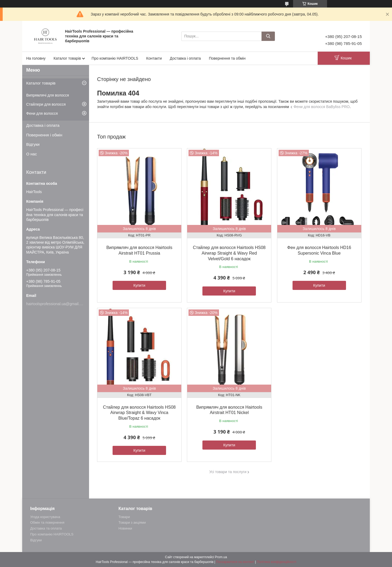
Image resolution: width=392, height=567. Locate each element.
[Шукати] (268, 36)
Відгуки (33, 144)
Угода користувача (45, 517)
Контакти (154, 58)
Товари (124, 517)
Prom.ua (221, 557)
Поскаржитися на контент (235, 562)
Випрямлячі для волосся (48, 95)
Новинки (125, 528)
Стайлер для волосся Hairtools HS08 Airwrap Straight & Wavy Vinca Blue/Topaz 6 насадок (139, 413)
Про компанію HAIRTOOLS (115, 58)
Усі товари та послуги (228, 472)
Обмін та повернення (47, 522)
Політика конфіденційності (276, 562)
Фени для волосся (42, 113)
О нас (32, 154)
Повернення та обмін (227, 58)
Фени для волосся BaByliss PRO (322, 107)
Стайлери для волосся (46, 104)
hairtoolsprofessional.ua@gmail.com (56, 304)
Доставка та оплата (46, 528)
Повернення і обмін (44, 135)
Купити (139, 285)
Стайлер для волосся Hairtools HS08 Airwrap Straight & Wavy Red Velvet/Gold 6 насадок (229, 253)
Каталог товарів (67, 58)
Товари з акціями (132, 522)
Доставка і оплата (185, 58)
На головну (36, 58)
